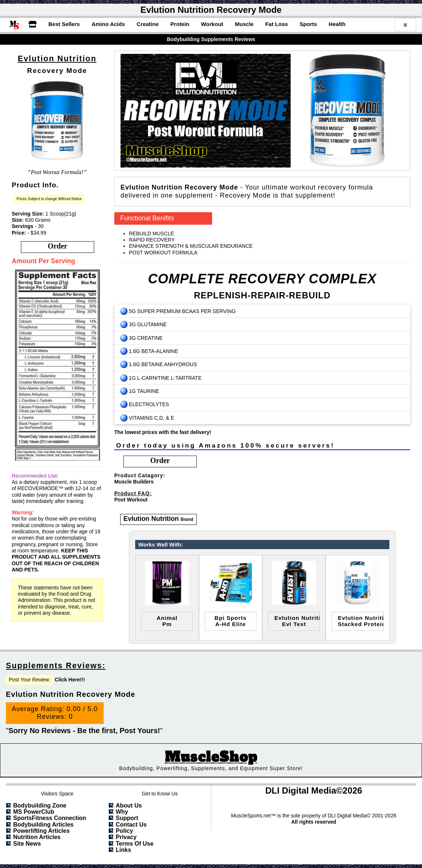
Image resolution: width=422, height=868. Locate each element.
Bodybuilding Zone (40, 806)
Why (122, 812)
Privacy (126, 837)
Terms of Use (135, 844)
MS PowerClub (34, 812)
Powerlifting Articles (41, 831)
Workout (212, 24)
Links (123, 850)
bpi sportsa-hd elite (231, 621)
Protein (180, 24)
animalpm (167, 621)
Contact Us (131, 825)
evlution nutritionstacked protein (360, 621)
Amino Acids (108, 24)
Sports (308, 24)
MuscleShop (211, 757)
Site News (27, 844)
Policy (124, 831)
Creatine (148, 24)
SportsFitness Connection (50, 818)
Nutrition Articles (37, 837)
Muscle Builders (134, 482)
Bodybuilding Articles (43, 825)
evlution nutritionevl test (297, 621)
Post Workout (131, 500)
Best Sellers (64, 24)
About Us (129, 806)
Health (337, 24)
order (57, 246)
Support (127, 818)
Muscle (244, 24)
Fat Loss (277, 24)
